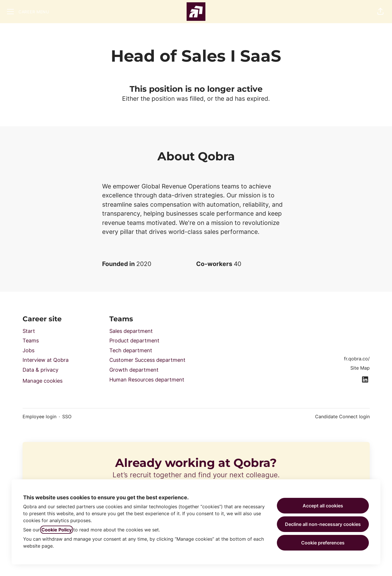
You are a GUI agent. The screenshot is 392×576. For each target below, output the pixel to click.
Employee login (39, 417)
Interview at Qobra (46, 360)
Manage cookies (43, 381)
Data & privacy (41, 370)
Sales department (131, 331)
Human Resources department (147, 380)
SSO (67, 417)
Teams (31, 341)
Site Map (360, 368)
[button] (380, 12)
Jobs (28, 350)
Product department (134, 341)
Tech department (131, 350)
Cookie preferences (323, 543)
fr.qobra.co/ (357, 359)
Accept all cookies (323, 506)
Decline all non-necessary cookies (323, 524)
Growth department (134, 370)
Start (29, 331)
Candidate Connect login (342, 417)
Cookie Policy (57, 530)
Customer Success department (147, 360)
